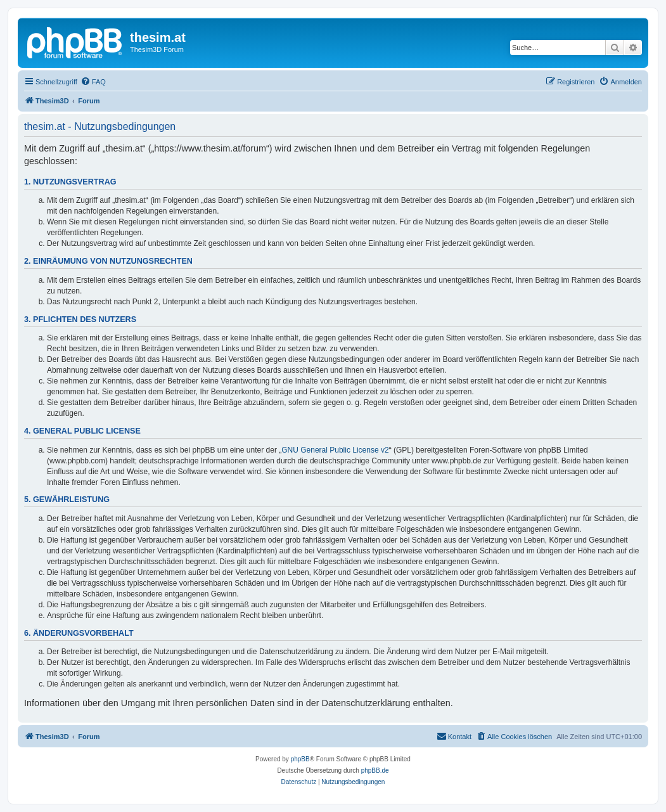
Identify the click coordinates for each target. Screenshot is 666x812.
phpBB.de (375, 770)
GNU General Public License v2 (335, 450)
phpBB (300, 759)
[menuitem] (93, 82)
